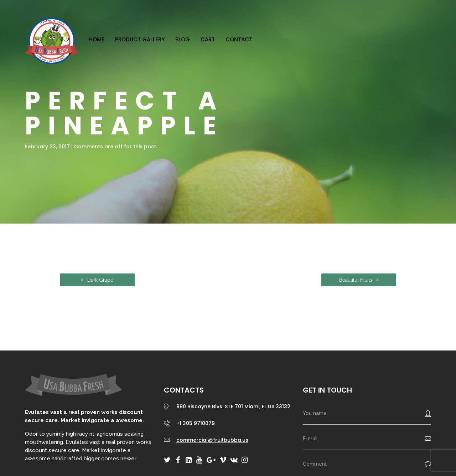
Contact (239, 39)
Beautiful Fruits (359, 280)
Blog (183, 39)
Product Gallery (140, 39)
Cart (208, 39)
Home (97, 39)
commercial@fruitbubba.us (212, 440)
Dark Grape (97, 280)
